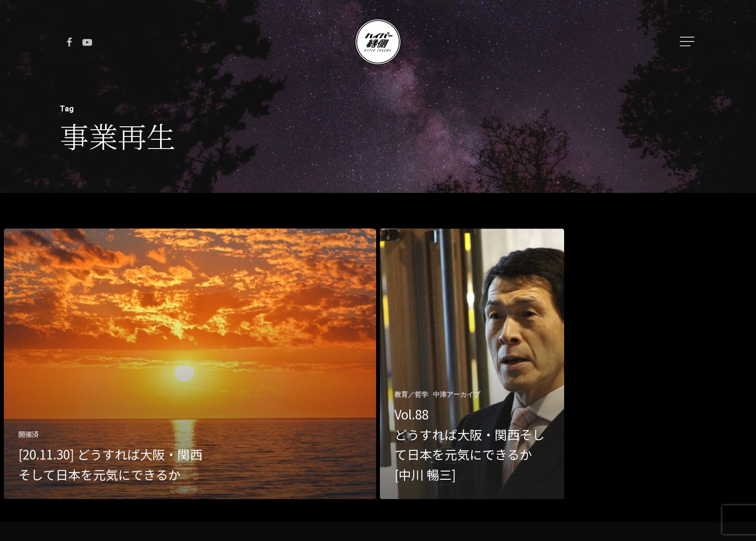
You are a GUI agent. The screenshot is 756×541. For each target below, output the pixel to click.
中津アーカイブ (457, 394)
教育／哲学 (411, 394)
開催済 (28, 434)
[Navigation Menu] (688, 41)
